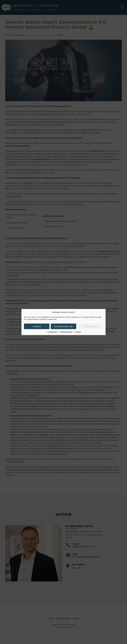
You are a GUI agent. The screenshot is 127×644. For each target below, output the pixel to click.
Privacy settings (90, 326)
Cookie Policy (53, 332)
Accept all (37, 326)
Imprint (78, 332)
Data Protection (67, 332)
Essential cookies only (63, 326)
